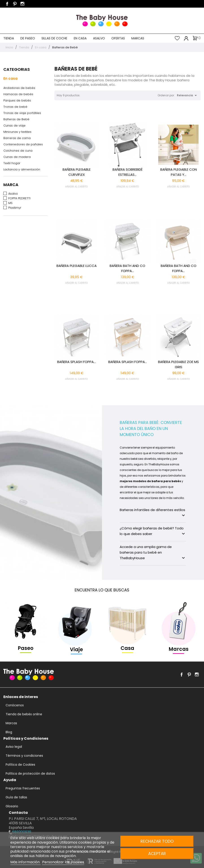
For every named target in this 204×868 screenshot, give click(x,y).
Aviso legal (14, 747)
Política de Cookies (20, 765)
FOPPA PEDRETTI (19, 198)
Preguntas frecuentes (23, 788)
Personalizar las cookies (63, 862)
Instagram (22, 4)
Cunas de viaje (14, 126)
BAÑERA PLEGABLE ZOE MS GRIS (178, 364)
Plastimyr (15, 208)
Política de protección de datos (30, 773)
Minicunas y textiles (17, 132)
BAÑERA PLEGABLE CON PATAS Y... (179, 172)
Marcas (138, 38)
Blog (9, 732)
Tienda (9, 38)
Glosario (12, 806)
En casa (80, 38)
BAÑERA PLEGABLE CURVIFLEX (77, 172)
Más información (25, 862)
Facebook (7, 4)
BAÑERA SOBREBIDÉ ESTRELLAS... (128, 172)
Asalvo (99, 38)
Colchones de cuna (18, 151)
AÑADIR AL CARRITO (76, 187)
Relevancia (188, 95)
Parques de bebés (17, 100)
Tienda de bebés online (24, 714)
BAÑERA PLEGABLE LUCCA (77, 266)
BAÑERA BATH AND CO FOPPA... (127, 268)
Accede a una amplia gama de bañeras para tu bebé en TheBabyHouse (153, 552)
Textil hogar (12, 163)
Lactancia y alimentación (22, 169)
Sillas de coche (54, 38)
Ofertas (118, 38)
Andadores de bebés (19, 88)
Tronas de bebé (15, 107)
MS (10, 203)
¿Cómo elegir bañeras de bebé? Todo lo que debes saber (153, 531)
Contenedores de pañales (23, 144)
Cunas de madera (17, 157)
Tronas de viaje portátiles (22, 113)
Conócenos (15, 705)
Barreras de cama (17, 138)
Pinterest (15, 4)
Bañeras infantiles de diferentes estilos (153, 513)
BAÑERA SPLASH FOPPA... (76, 362)
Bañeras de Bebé (16, 119)
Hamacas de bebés (18, 94)
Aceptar (157, 854)
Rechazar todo (157, 841)
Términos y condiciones (24, 756)
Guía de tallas (16, 797)
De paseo (28, 38)
